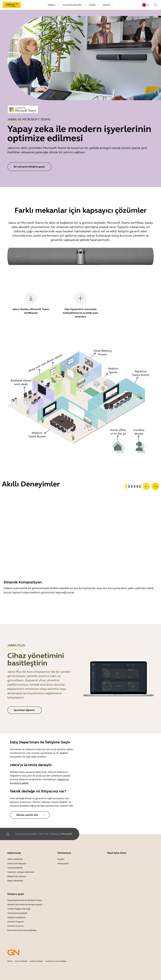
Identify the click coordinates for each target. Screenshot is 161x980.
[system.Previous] (146, 486)
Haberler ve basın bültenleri (21, 872)
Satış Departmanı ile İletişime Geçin (25, 900)
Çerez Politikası (21, 961)
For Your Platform (49, 834)
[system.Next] (155, 486)
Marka (10, 961)
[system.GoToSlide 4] (137, 486)
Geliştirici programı (16, 917)
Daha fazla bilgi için (17, 863)
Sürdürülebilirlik (15, 868)
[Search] (155, 5)
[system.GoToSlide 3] (135, 486)
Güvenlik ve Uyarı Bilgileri (56, 961)
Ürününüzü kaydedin (17, 913)
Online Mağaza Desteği (19, 909)
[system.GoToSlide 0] (126, 486)
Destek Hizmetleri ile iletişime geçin (25, 905)
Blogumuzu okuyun (17, 876)
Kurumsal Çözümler (26, 834)
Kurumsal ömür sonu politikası (22, 930)
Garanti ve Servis (15, 926)
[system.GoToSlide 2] (132, 486)
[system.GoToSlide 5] (140, 486)
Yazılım (61, 859)
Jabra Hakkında (15, 859)
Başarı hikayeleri (15, 881)
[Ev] (8, 834)
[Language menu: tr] (145, 5)
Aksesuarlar (63, 863)
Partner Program (16, 922)
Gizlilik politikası (36, 961)
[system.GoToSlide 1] (129, 486)
